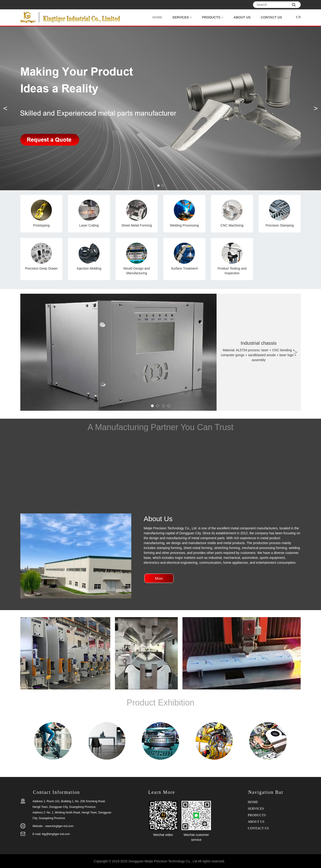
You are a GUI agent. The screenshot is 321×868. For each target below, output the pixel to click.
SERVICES (182, 17)
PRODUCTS (213, 17)
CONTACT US (271, 17)
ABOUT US (242, 17)
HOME (157, 17)
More (159, 578)
